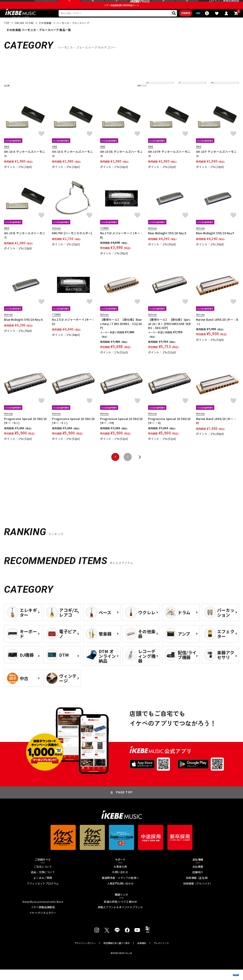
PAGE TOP (124, 803)
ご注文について (43, 877)
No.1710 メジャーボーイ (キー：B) (122, 246)
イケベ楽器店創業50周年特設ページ (121, 13)
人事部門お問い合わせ (120, 894)
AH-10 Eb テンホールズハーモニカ (121, 164)
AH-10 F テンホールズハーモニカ (216, 164)
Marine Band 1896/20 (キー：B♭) (217, 332)
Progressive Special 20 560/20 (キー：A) (170, 431)
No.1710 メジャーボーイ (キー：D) (73, 332)
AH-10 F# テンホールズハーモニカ (169, 164)
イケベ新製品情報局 (43, 918)
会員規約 (142, 954)
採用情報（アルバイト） (198, 894)
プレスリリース (161, 954)
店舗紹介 (198, 883)
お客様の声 (120, 877)
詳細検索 (167, 22)
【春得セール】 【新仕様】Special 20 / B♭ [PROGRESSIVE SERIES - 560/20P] (170, 334)
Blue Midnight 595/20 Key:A (23, 330)
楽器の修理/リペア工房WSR (120, 912)
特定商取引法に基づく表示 (117, 954)
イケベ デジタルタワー (43, 923)
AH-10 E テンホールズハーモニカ (72, 164)
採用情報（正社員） (198, 888)
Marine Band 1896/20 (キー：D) (216, 431)
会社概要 (198, 877)
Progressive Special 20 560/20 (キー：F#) (122, 431)
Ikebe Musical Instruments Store (43, 912)
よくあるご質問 (43, 888)
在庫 (184, 96)
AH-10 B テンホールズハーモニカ (25, 246)
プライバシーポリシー (85, 954)
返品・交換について (43, 883)
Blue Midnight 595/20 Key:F (215, 244)
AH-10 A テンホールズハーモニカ (25, 164)
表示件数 (219, 96)
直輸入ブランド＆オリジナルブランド (120, 918)
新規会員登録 (231, 5)
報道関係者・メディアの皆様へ (120, 888)
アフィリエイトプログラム (43, 894)
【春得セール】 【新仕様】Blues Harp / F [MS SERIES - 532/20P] (121, 334)
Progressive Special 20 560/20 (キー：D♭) (26, 431)
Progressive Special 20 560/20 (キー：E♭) (73, 431)
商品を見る (221, 971)
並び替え (154, 96)
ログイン (215, 5)
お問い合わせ (120, 883)
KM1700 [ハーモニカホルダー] (72, 244)
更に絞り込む (124, 96)
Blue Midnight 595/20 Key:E (167, 244)
